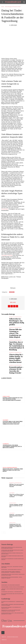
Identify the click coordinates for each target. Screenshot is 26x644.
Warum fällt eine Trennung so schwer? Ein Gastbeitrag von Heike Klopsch (15, 333)
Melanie (13, 288)
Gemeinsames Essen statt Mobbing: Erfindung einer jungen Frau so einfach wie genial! (15, 526)
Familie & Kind (6, 396)
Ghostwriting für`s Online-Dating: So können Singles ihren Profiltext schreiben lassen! (16, 358)
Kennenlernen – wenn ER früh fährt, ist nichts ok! (12, 570)
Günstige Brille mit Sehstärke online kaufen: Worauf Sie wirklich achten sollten (13, 423)
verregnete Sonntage (7, 255)
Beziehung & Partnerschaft (13, 7)
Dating (12, 292)
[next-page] (4, 533)
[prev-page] (2, 533)
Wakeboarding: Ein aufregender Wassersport (11, 585)
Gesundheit (5, 420)
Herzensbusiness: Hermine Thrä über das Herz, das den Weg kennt (13, 470)
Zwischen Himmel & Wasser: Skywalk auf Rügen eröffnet (13, 587)
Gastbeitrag (6, 444)
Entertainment (13, 503)
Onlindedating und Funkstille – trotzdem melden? (12, 592)
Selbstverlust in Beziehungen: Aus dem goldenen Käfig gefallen (17, 322)
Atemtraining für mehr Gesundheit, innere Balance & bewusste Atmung (12, 446)
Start (3, 7)
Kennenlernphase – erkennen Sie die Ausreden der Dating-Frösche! (16, 370)
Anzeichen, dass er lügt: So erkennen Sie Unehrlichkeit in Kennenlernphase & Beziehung (17, 346)
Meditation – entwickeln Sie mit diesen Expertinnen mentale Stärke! (16, 516)
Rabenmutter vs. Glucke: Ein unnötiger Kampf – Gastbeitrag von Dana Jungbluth (11, 611)
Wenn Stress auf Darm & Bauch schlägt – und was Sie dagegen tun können (17, 496)
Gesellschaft (13, 523)
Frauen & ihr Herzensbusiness (10, 468)
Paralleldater (5, 209)
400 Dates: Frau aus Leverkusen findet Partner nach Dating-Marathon (17, 485)
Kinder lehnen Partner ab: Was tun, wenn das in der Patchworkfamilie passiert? (13, 399)
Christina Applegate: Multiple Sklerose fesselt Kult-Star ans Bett (16, 506)
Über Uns (7, 621)
